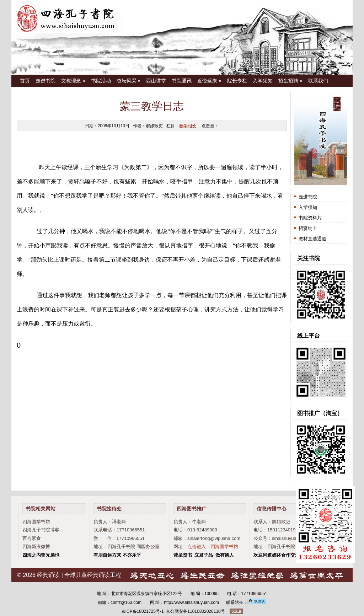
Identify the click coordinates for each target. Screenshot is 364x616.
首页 (25, 81)
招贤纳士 (308, 228)
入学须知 (263, 81)
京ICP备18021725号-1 (143, 611)
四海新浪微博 (36, 547)
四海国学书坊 (36, 522)
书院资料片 (310, 218)
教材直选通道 (312, 239)
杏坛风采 (129, 81)
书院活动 (101, 81)
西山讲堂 (156, 81)
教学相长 (188, 126)
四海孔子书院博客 (41, 530)
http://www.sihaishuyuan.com (191, 602)
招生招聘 (290, 81)
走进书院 (45, 81)
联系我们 (318, 81)
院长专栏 (237, 81)
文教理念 (73, 81)
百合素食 (32, 538)
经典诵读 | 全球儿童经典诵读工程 (79, 575)
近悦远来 (209, 81)
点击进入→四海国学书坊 (213, 547)
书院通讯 (182, 81)
